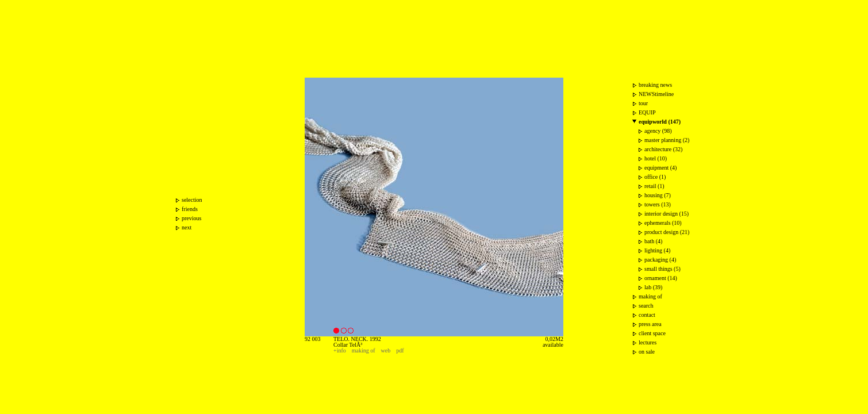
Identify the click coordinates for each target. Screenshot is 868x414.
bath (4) (653, 241)
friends (190, 209)
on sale (647, 352)
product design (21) (667, 232)
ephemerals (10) (663, 223)
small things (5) (662, 269)
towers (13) (658, 204)
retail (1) (654, 186)
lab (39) (653, 287)
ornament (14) (661, 278)
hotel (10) (656, 158)
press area (650, 324)
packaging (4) (660, 260)
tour (643, 103)
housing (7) (658, 195)
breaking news (655, 85)
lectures (648, 342)
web (386, 350)
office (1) (655, 177)
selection (192, 200)
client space (652, 333)
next (187, 227)
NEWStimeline (656, 94)
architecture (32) (663, 149)
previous (191, 218)
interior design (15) (667, 214)
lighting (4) (657, 250)
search (646, 306)
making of (364, 350)
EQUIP (647, 112)
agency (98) (658, 131)
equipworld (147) (660, 122)
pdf (400, 350)
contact (647, 315)
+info (340, 350)
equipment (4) (660, 168)
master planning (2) (667, 140)
